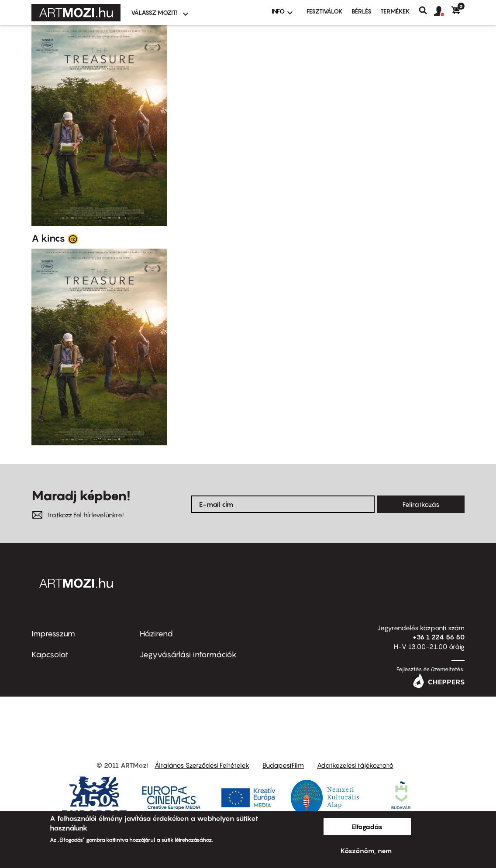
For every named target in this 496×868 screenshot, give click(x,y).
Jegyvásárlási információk (188, 654)
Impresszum (53, 634)
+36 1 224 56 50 (439, 637)
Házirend (156, 634)
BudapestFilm (283, 765)
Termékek (395, 11)
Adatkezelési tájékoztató (355, 765)
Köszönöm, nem (366, 851)
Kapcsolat (50, 654)
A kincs (48, 238)
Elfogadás (367, 827)
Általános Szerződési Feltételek (202, 765)
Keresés (426, 10)
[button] (443, 11)
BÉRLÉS (362, 11)
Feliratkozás (421, 504)
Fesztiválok (325, 11)
